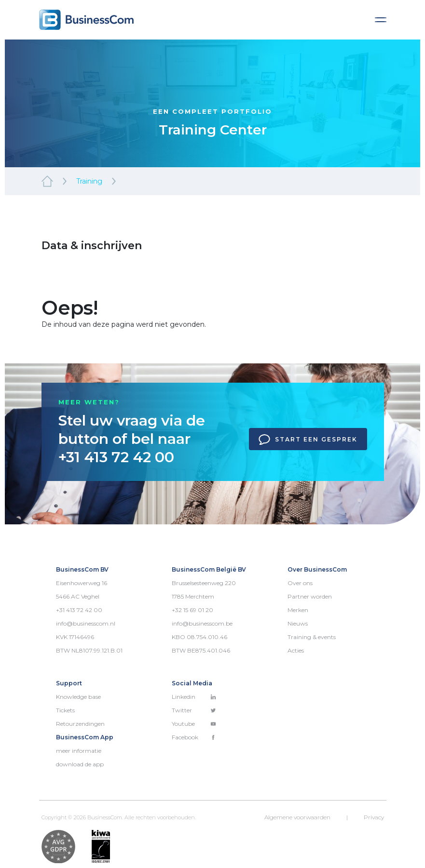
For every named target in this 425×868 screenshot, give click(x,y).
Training (89, 181)
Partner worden (310, 596)
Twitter (194, 710)
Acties (296, 650)
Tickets (65, 710)
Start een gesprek (308, 440)
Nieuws (298, 623)
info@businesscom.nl (86, 623)
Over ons (300, 583)
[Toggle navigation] (381, 20)
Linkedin (194, 697)
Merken (298, 610)
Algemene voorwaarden (297, 817)
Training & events (312, 637)
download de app (80, 764)
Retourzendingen (80, 724)
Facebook (194, 737)
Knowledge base (78, 697)
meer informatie (79, 751)
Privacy (374, 817)
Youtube (194, 724)
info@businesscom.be (202, 623)
